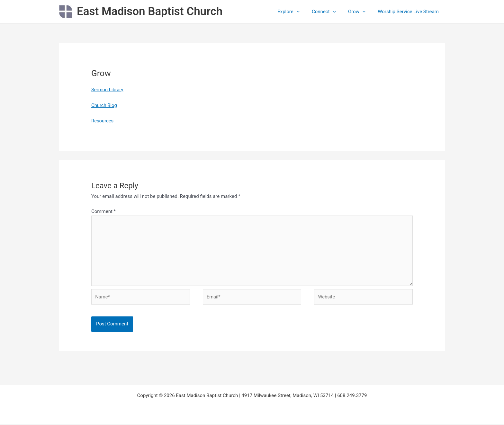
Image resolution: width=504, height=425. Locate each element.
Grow (361, 12)
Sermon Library (108, 90)
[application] (306, 12)
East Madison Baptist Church (150, 11)
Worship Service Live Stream (410, 12)
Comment (104, 211)
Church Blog (104, 105)
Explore (298, 12)
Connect (331, 12)
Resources (103, 121)
